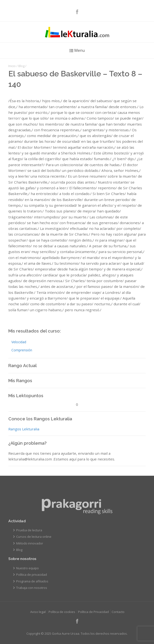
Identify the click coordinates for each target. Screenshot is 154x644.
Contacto (118, 612)
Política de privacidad (32, 575)
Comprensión (22, 350)
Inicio (12, 66)
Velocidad (19, 342)
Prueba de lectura (29, 530)
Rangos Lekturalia (24, 429)
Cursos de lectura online (34, 537)
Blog (21, 66)
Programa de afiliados (32, 581)
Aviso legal (38, 612)
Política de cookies (62, 612)
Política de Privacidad (93, 612)
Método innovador (30, 543)
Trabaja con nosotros (32, 588)
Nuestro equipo (27, 568)
